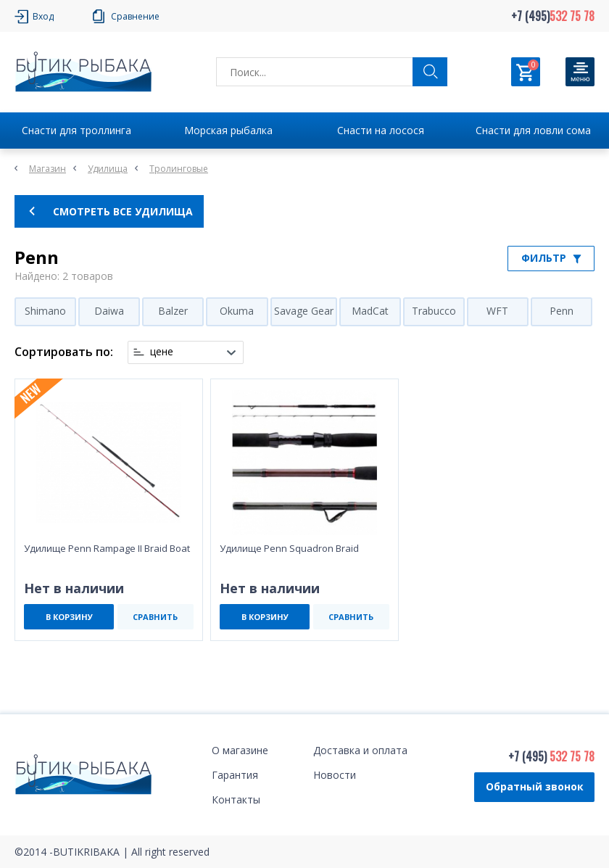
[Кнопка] (580, 72)
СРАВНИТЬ (155, 617)
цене (162, 352)
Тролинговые (179, 169)
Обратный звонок (535, 786)
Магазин (47, 169)
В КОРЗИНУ (69, 617)
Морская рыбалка (228, 130)
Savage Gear (304, 311)
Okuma (237, 311)
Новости (335, 775)
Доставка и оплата (360, 750)
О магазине (240, 750)
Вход (43, 16)
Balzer (173, 311)
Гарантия (235, 775)
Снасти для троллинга (76, 130)
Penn (562, 311)
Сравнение (135, 16)
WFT (497, 311)
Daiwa (109, 311)
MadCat (370, 311)
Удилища (108, 169)
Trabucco (434, 311)
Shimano (45, 311)
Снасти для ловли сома (533, 130)
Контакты (236, 799)
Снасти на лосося (381, 130)
